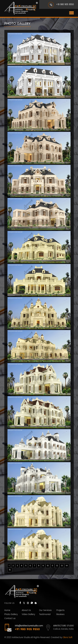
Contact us (10, 619)
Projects (60, 610)
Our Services (45, 610)
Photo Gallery (11, 614)
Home (7, 610)
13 (62, 566)
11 (52, 566)
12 (57, 566)
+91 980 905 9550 (65, 5)
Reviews (60, 614)
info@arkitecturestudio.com (29, 626)
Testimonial (45, 614)
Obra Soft (68, 638)
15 (10, 570)
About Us (26, 610)
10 (48, 566)
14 (67, 566)
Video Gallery (28, 614)
